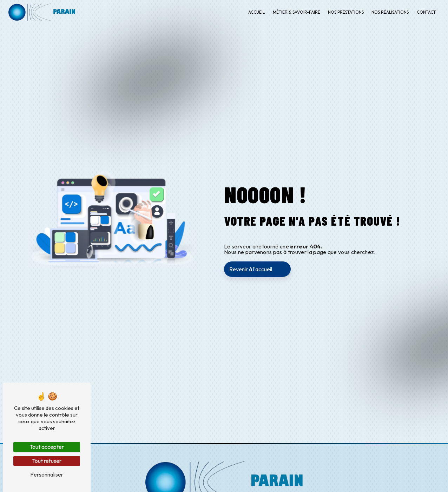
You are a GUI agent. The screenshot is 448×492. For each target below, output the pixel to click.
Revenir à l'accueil (251, 269)
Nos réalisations (390, 12)
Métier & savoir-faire (297, 12)
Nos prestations (346, 12)
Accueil (256, 12)
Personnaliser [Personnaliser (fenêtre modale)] (47, 474)
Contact (426, 12)
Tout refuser (47, 461)
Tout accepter (47, 447)
